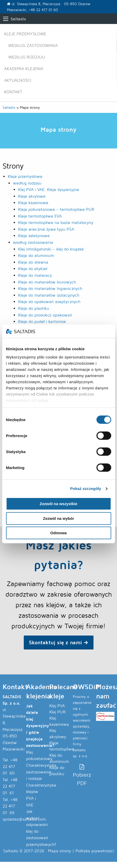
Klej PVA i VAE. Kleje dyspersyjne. (49, 190)
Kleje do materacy (35, 275)
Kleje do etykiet (33, 269)
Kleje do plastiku (34, 308)
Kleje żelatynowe (34, 236)
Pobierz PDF (82, 775)
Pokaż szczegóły (86, 489)
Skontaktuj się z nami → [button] (59, 642)
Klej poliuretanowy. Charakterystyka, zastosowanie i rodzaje (42, 765)
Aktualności (18, 80)
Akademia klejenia (24, 69)
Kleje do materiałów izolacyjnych (49, 295)
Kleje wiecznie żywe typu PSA (46, 229)
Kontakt (13, 92)
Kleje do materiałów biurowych (47, 282)
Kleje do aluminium (36, 256)
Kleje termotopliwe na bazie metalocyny (56, 223)
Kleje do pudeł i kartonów (42, 322)
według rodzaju (27, 57)
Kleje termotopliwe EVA (40, 216)
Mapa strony (60, 851)
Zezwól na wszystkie (59, 504)
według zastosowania (33, 45)
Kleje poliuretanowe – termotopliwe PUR (56, 209)
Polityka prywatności (95, 851)
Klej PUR (57, 712)
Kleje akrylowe (32, 196)
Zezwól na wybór (58, 518)
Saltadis (18, 19)
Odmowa (58, 533)
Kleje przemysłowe (25, 34)
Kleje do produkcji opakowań (45, 315)
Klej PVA (57, 706)
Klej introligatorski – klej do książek (51, 249)
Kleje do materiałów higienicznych (50, 289)
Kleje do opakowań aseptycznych (49, 302)
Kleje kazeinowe (33, 203)
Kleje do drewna (33, 262)
